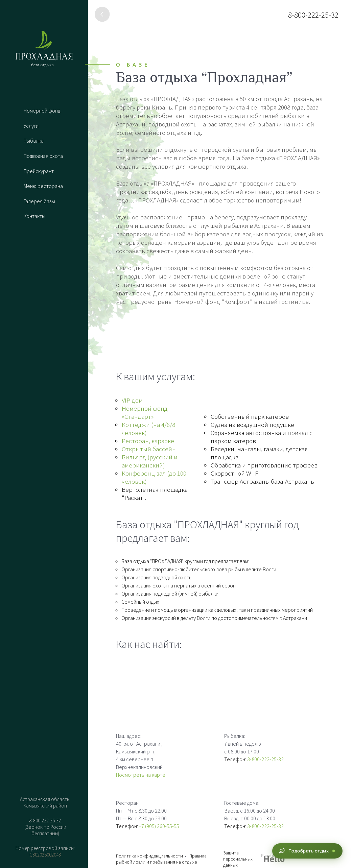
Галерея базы (39, 202)
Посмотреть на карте (141, 775)
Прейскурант (39, 171)
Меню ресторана (43, 187)
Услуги (31, 126)
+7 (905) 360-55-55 (159, 826)
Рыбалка (34, 141)
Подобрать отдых (307, 851)
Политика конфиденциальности (149, 856)
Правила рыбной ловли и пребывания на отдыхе (161, 859)
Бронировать (44, 859)
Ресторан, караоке (148, 441)
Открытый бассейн (149, 449)
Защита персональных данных (238, 859)
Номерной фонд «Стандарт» (145, 412)
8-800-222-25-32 (313, 15)
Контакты (34, 217)
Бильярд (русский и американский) (150, 461)
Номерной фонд (42, 111)
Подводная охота (43, 156)
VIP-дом (132, 400)
